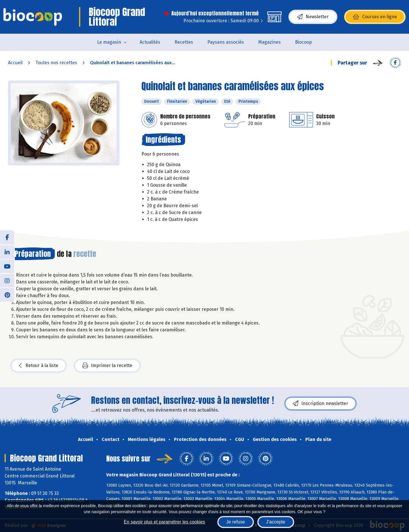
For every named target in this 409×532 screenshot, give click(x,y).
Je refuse (236, 522)
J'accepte (276, 522)
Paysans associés (226, 42)
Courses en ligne (375, 17)
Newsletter (313, 17)
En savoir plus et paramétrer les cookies (164, 522)
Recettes (184, 42)
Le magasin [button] (109, 42)
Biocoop (303, 42)
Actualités (150, 42)
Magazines (269, 42)
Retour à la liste (39, 366)
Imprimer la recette (107, 366)
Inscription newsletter (320, 404)
